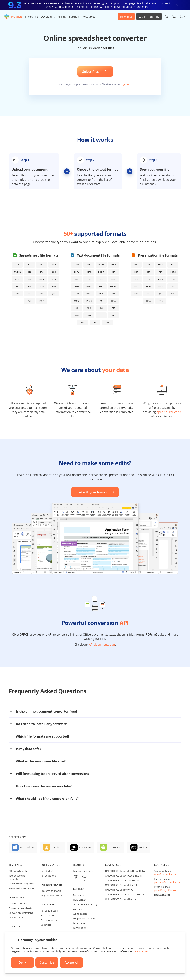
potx (136, 279)
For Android (115, 847)
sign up (126, 84)
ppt (136, 286)
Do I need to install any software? (42, 724)
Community (79, 895)
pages (89, 301)
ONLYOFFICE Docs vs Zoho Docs (122, 880)
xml (17, 294)
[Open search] (167, 17)
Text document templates (17, 877)
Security (79, 865)
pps (148, 279)
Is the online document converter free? (47, 711)
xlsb (42, 279)
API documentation (102, 645)
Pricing (62, 17)
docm (101, 265)
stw (77, 315)
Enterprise (32, 17)
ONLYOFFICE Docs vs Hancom (121, 899)
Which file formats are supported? (43, 736)
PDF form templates (19, 871)
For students (48, 871)
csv (17, 265)
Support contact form (85, 918)
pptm (148, 286)
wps (113, 315)
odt (101, 294)
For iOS (143, 847)
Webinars (78, 909)
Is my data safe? (28, 749)
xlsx (17, 286)
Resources (89, 17)
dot (113, 272)
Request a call (162, 895)
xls (29, 279)
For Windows (27, 847)
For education (51, 865)
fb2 (101, 279)
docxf (101, 272)
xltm (42, 286)
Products (17, 17)
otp (148, 272)
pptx (161, 286)
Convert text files (18, 903)
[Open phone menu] (174, 17)
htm (77, 286)
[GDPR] (85, 878)
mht (101, 286)
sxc (54, 272)
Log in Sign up (149, 17)
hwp (77, 294)
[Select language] (182, 17)
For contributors (50, 911)
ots (42, 272)
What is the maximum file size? (41, 761)
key (173, 265)
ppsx (173, 279)
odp (136, 272)
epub (89, 279)
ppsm (161, 279)
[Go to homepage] (7, 17)
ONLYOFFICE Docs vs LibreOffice (122, 885)
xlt (29, 286)
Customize (47, 962)
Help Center (79, 900)
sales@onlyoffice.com (166, 874)
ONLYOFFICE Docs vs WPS (119, 890)
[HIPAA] (76, 878)
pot (161, 272)
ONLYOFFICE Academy (85, 904)
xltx (54, 286)
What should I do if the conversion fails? (47, 799)
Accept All (71, 962)
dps (136, 265)
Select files (90, 71)
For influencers (49, 920)
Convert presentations (21, 913)
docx (113, 265)
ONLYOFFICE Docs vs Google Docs (123, 876)
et (29, 265)
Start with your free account (95, 492)
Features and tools (51, 891)
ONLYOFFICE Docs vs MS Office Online (126, 871)
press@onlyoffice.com (166, 890)
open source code (169, 412)
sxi (173, 286)
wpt (83, 322)
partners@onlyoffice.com (168, 882)
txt (101, 315)
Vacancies (46, 925)
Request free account (52, 896)
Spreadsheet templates (21, 884)
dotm (77, 272)
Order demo (80, 923)
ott (113, 294)
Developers (48, 17)
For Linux (57, 847)
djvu (77, 265)
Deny (22, 962)
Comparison (113, 865)
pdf (101, 301)
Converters (16, 897)
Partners (74, 17)
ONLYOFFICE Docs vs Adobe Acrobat (125, 894)
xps (107, 322)
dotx (89, 272)
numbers (17, 272)
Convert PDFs (16, 918)
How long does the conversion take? (44, 786)
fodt (113, 279)
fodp (161, 265)
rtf (113, 308)
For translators (49, 915)
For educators (48, 876)
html (89, 286)
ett (42, 265)
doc (89, 265)
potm (173, 272)
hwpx (89, 294)
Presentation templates (21, 888)
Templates (15, 865)
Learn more (141, 951)
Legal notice (79, 928)
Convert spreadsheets (20, 908)
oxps (77, 301)
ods (29, 272)
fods (54, 265)
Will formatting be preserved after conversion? (53, 774)
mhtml (113, 286)
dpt (148, 265)
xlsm (54, 279)
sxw (89, 315)
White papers (80, 914)
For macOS (85, 847)
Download (126, 17)
